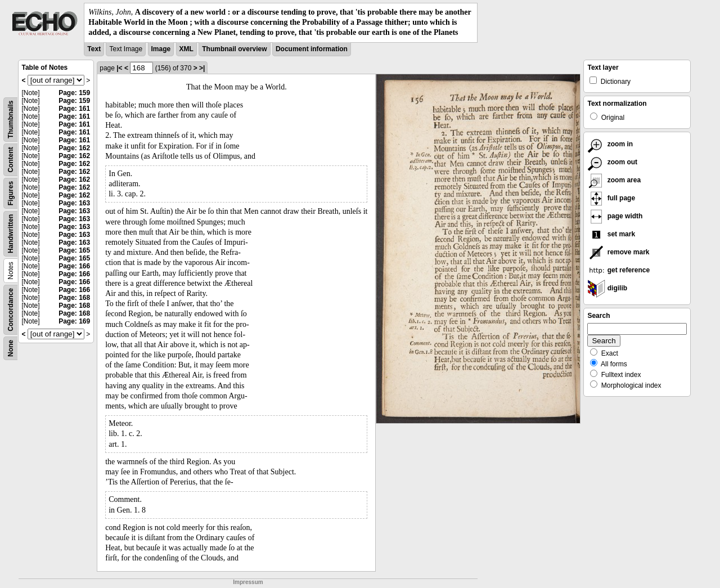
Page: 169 (74, 321)
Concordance (11, 310)
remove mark (618, 252)
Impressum (248, 582)
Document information (312, 49)
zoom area (614, 180)
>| (202, 68)
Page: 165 (74, 250)
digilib (607, 288)
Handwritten (11, 233)
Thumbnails (11, 119)
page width (615, 216)
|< (119, 68)
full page (611, 198)
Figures (11, 193)
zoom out (612, 162)
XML (186, 49)
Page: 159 (74, 93)
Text (94, 49)
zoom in (610, 144)
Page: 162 (74, 148)
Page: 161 (74, 109)
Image (161, 49)
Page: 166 (74, 266)
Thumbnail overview (234, 49)
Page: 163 (74, 203)
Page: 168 (74, 298)
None (11, 348)
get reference (618, 270)
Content (11, 160)
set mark (611, 234)
